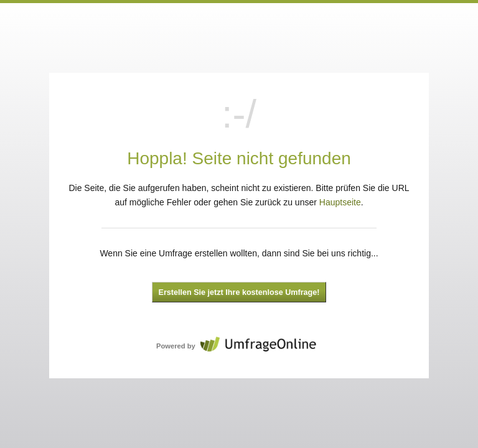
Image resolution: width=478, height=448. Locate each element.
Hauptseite (340, 202)
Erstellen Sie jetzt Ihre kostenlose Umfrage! (239, 292)
